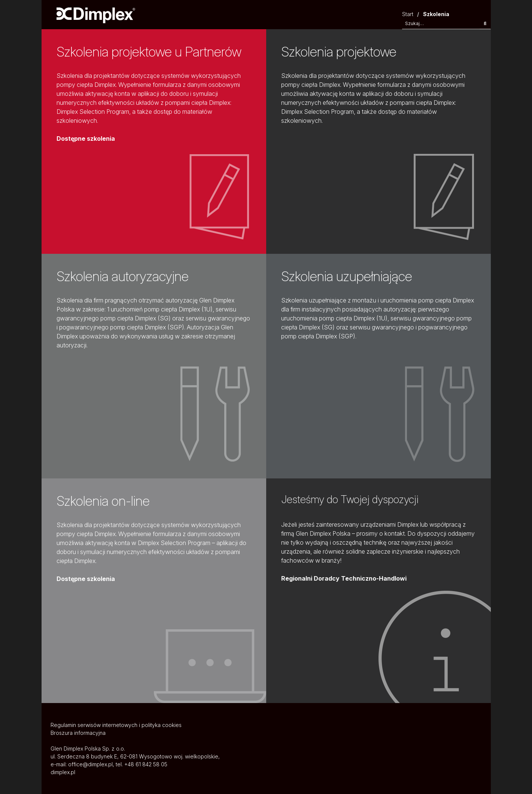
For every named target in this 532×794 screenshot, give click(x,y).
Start (408, 14)
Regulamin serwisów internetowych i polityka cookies (116, 725)
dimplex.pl (63, 772)
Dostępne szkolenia (86, 139)
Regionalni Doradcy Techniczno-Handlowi (344, 578)
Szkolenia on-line (103, 501)
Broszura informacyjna (78, 733)
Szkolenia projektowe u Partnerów (149, 52)
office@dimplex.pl (90, 764)
